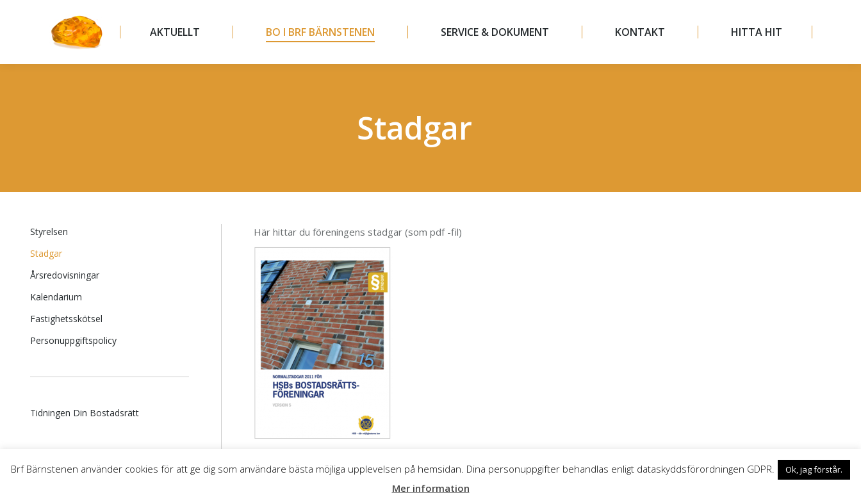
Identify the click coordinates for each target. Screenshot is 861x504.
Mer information (431, 488)
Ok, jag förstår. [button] (814, 469)
